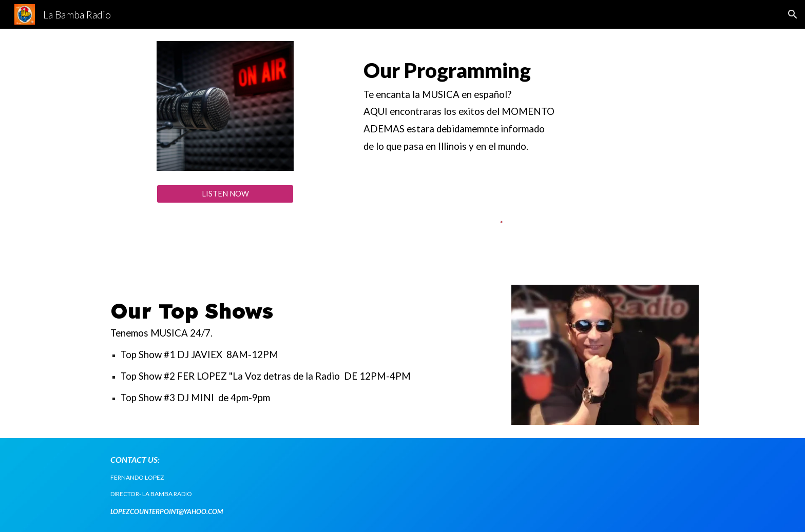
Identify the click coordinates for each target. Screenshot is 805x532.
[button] (793, 14)
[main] (504, 106)
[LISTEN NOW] (225, 194)
